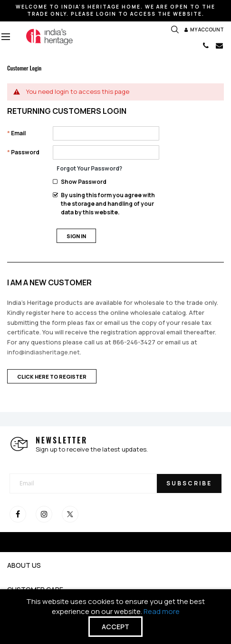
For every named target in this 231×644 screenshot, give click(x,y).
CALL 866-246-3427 (206, 45)
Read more (162, 611)
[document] (115, 617)
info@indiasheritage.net (43, 352)
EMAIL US (219, 45)
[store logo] (49, 37)
